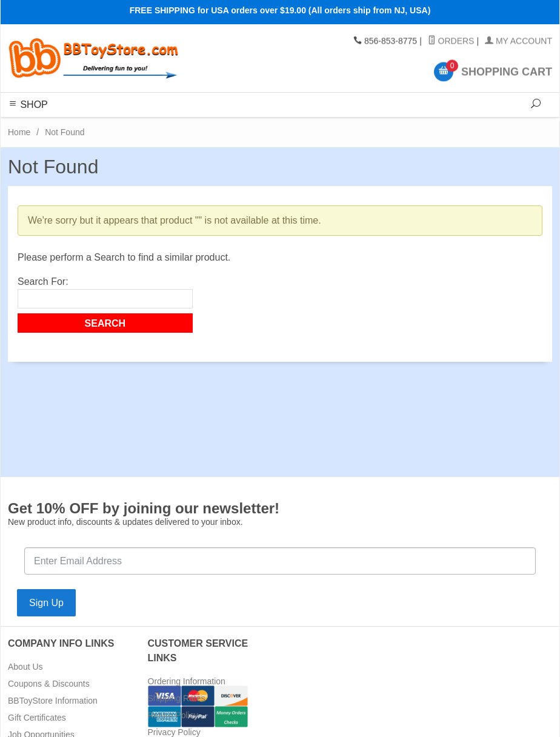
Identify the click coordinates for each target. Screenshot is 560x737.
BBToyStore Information (53, 701)
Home (19, 132)
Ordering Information (187, 681)
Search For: (43, 282)
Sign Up (46, 603)
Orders (451, 41)
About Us (25, 667)
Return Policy (173, 715)
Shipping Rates (177, 698)
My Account (518, 41)
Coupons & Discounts (49, 684)
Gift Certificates (37, 718)
